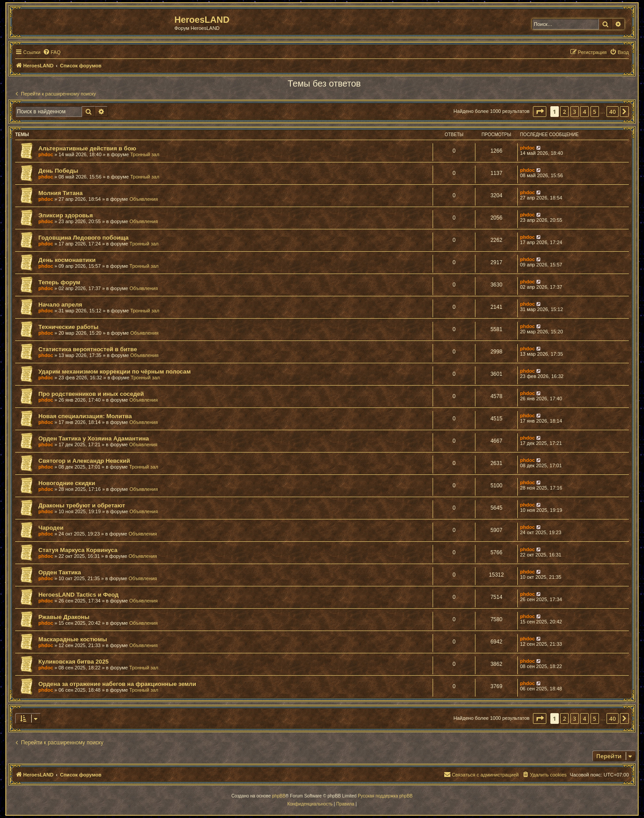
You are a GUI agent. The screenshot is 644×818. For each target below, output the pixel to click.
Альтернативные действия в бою (87, 148)
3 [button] (575, 112)
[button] (540, 112)
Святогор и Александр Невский (84, 461)
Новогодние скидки (67, 483)
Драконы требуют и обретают (82, 505)
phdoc (46, 154)
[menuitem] (52, 52)
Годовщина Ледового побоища (83, 238)
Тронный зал (145, 154)
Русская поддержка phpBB (385, 796)
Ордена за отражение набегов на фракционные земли (117, 684)
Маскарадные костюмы (73, 639)
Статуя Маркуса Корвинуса (78, 550)
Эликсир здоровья (66, 215)
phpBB (279, 796)
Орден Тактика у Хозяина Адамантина (94, 438)
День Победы (58, 171)
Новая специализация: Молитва (85, 416)
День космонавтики (67, 260)
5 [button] (595, 112)
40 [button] (613, 112)
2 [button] (564, 112)
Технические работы (68, 327)
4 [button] (584, 112)
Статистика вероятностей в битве (88, 349)
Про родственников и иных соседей (91, 394)
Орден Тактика (60, 572)
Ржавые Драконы (64, 617)
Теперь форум (59, 282)
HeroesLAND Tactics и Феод (78, 595)
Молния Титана (60, 193)
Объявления (144, 199)
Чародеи (51, 528)
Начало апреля (60, 305)
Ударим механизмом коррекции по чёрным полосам (115, 372)
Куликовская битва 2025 (74, 662)
